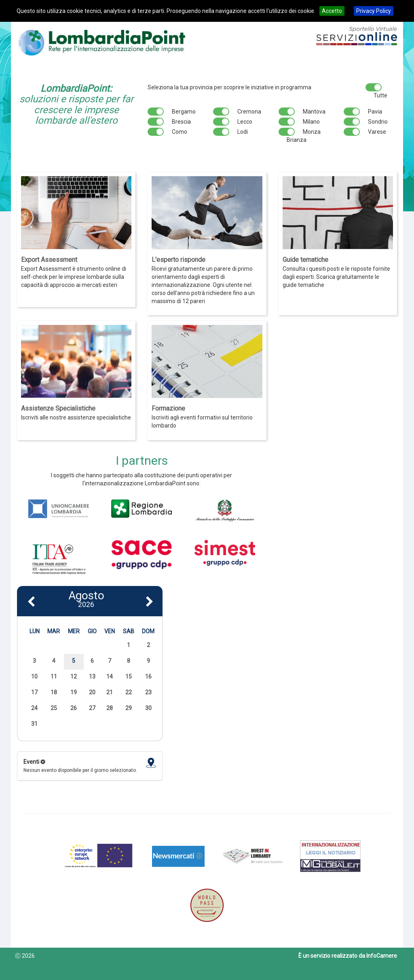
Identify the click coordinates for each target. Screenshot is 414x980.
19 (74, 692)
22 (129, 692)
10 (34, 677)
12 (74, 677)
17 (34, 692)
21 (110, 692)
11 (54, 677)
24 (34, 708)
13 (92, 677)
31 (34, 724)
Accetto (332, 11)
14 (110, 677)
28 (110, 708)
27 (92, 708)
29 (129, 708)
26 (74, 708)
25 (54, 708)
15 (129, 677)
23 (148, 692)
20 (92, 692)
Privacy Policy (374, 11)
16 (148, 677)
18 (54, 692)
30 (148, 708)
